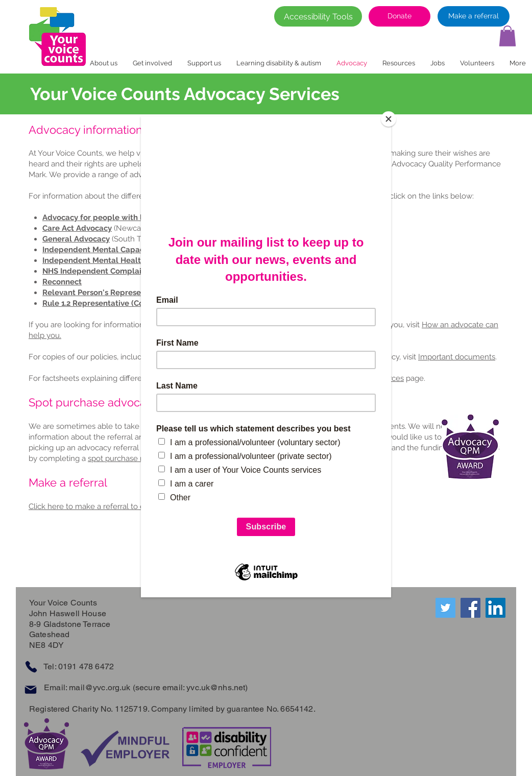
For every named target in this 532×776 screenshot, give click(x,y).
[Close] (389, 119)
